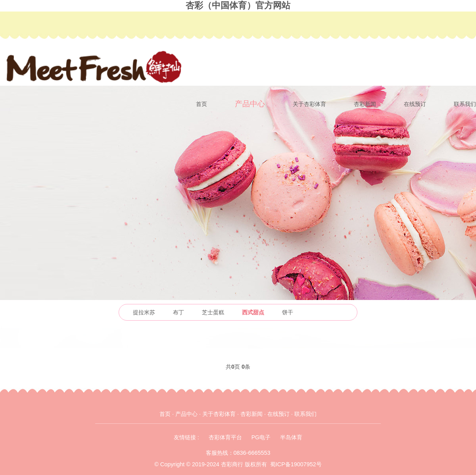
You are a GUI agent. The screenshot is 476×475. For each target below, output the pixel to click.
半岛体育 (291, 437)
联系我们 (465, 104)
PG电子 (261, 437)
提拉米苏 (144, 312)
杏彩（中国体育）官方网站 (238, 5)
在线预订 (415, 104)
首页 (202, 104)
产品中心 (250, 104)
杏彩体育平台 (225, 437)
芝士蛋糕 (213, 312)
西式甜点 (253, 312)
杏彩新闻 (365, 104)
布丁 (178, 312)
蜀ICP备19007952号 (296, 464)
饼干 (288, 312)
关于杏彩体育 (309, 104)
